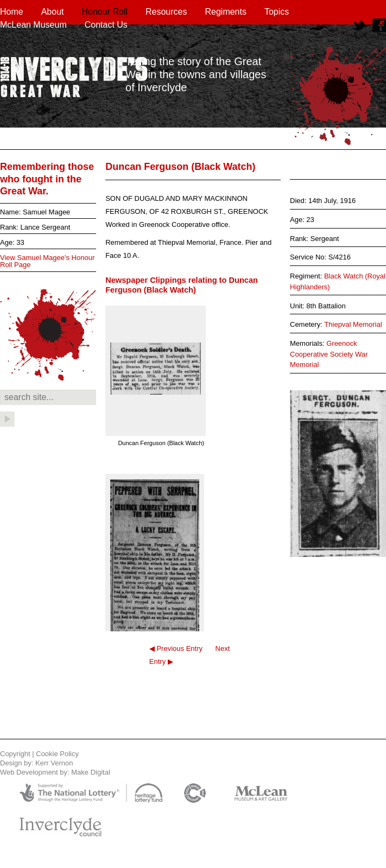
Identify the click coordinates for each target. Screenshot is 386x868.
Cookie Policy (57, 754)
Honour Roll (105, 12)
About (53, 12)
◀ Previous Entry (176, 648)
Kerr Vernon (54, 763)
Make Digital (91, 772)
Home (12, 12)
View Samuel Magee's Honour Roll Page (47, 261)
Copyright (15, 754)
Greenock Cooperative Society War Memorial (329, 354)
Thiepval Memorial (353, 324)
